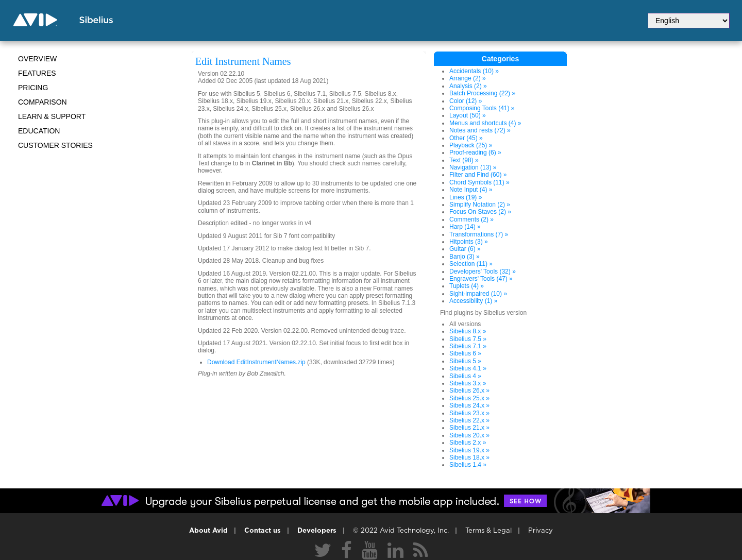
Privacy (541, 531)
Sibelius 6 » (465, 353)
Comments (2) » (471, 219)
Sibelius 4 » (465, 376)
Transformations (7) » (479, 234)
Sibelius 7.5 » (468, 339)
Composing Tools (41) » (482, 108)
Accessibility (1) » (473, 301)
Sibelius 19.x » (469, 450)
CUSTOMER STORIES (55, 145)
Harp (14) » (465, 227)
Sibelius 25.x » (469, 398)
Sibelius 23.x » (469, 413)
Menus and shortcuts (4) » (485, 123)
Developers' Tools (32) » (483, 271)
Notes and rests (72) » (480, 130)
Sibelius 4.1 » (468, 368)
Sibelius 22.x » (469, 420)
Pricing (33, 88)
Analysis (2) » (468, 86)
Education (39, 131)
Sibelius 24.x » (469, 405)
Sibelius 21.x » (469, 428)
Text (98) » (464, 160)
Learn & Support (52, 116)
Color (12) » (466, 101)
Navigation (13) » (473, 167)
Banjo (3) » (465, 257)
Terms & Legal (488, 531)
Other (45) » (466, 138)
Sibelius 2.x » (468, 443)
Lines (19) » (466, 197)
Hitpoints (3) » (469, 242)
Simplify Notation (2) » (480, 205)
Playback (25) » (471, 145)
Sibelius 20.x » (469, 435)
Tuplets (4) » (467, 286)
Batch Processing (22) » (482, 93)
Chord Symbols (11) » (479, 182)
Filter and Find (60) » (478, 175)
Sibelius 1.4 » (468, 465)
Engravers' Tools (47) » (481, 279)
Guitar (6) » (465, 249)
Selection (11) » (471, 264)
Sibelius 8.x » (468, 331)
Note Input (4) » (471, 190)
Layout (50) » (468, 115)
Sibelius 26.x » (469, 391)
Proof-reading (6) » (475, 152)
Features (37, 73)
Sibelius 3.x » (468, 383)
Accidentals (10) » (474, 71)
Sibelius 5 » (465, 361)
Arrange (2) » (468, 78)
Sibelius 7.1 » (468, 346)
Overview (37, 59)
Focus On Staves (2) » (480, 212)
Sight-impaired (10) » (478, 294)
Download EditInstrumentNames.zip (256, 362)
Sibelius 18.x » (469, 457)
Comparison (43, 102)
